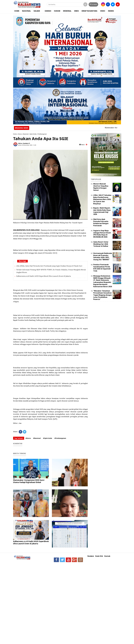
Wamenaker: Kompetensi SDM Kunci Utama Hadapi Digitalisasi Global (29, 481)
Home (15, 134)
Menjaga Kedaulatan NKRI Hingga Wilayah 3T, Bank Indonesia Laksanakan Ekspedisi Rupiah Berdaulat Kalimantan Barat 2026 (103, 281)
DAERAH (48, 11)
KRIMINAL (67, 11)
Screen (93, 4)
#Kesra (28, 438)
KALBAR (37, 11)
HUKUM (57, 11)
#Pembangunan (60, 438)
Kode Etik (99, 556)
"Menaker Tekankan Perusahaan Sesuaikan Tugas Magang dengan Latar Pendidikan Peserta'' (103, 295)
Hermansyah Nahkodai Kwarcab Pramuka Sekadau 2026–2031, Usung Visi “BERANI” (103, 256)
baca (82, 145)
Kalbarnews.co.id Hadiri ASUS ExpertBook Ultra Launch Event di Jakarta (43, 276)
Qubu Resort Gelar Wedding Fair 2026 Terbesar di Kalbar (101, 244)
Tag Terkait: (19, 438)
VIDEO (103, 11)
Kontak (107, 556)
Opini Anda (33, 134)
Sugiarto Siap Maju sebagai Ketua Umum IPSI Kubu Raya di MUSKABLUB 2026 (102, 234)
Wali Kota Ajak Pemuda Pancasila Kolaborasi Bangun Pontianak (101, 222)
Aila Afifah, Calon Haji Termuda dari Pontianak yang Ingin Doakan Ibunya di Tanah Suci (49, 266)
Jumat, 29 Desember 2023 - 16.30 (27, 145)
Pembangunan (42, 134)
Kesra (20, 134)
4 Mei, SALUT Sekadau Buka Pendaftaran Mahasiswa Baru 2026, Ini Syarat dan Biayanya (102, 199)
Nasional (26, 134)
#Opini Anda (48, 438)
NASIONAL (26, 11)
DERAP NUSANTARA (89, 11)
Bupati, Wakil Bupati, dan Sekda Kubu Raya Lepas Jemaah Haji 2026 (102, 211)
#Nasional (37, 438)
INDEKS (111, 11)
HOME (17, 11)
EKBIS (77, 11)
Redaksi (91, 556)
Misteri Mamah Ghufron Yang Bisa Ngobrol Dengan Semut (101, 187)
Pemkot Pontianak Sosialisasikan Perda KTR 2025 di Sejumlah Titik (102, 268)
